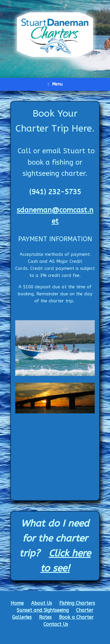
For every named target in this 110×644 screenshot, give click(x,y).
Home (17, 603)
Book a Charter (76, 617)
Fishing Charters (77, 603)
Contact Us (56, 624)
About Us (42, 603)
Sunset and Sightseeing (43, 610)
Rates (45, 617)
